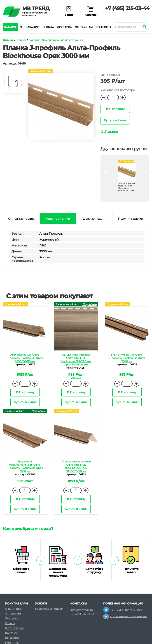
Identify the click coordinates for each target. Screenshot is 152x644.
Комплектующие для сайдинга (63, 40)
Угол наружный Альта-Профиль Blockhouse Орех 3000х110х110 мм (25, 358)
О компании (30, 27)
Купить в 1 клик (115, 120)
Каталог (10, 27)
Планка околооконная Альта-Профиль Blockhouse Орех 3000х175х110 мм (76, 466)
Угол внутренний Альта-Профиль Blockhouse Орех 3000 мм (127, 358)
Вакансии (12, 638)
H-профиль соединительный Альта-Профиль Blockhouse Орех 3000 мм (25, 466)
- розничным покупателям (125, 616)
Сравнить (109, 131)
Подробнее (90, 304)
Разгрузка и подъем (49, 609)
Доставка (64, 27)
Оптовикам (84, 27)
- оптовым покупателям (123, 610)
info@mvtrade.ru (82, 610)
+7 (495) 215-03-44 (127, 8)
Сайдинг (34, 40)
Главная (8, 40)
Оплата (48, 27)
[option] (13, 85)
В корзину (115, 109)
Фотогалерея (14, 628)
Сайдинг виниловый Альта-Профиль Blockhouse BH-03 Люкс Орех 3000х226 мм (76, 360)
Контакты (103, 27)
